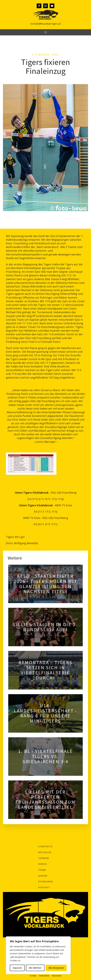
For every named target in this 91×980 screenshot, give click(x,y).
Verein (42, 864)
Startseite (45, 846)
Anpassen (17, 968)
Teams (42, 870)
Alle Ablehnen (35, 968)
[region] (38, 955)
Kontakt (44, 887)
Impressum (57, 976)
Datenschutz (44, 976)
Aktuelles (45, 852)
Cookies (33, 976)
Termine (44, 858)
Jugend (43, 876)
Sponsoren (45, 881)
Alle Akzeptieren (56, 968)
